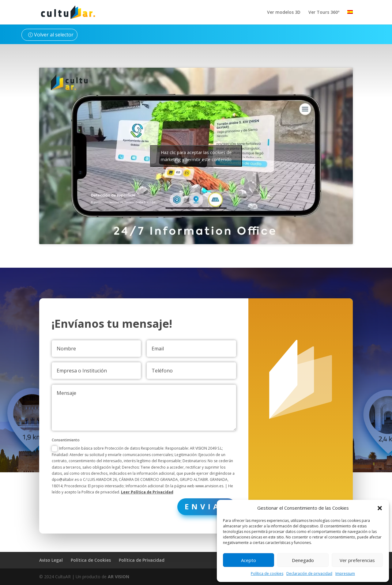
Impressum (345, 574)
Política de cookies (267, 574)
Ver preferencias (357, 560)
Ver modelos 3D (284, 13)
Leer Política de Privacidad (152, 473)
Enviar (205, 486)
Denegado (303, 560)
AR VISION (119, 577)
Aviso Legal (51, 560)
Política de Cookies (91, 560)
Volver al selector (54, 35)
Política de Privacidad (142, 560)
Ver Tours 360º (324, 13)
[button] (380, 508)
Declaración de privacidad (309, 574)
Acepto (249, 560)
